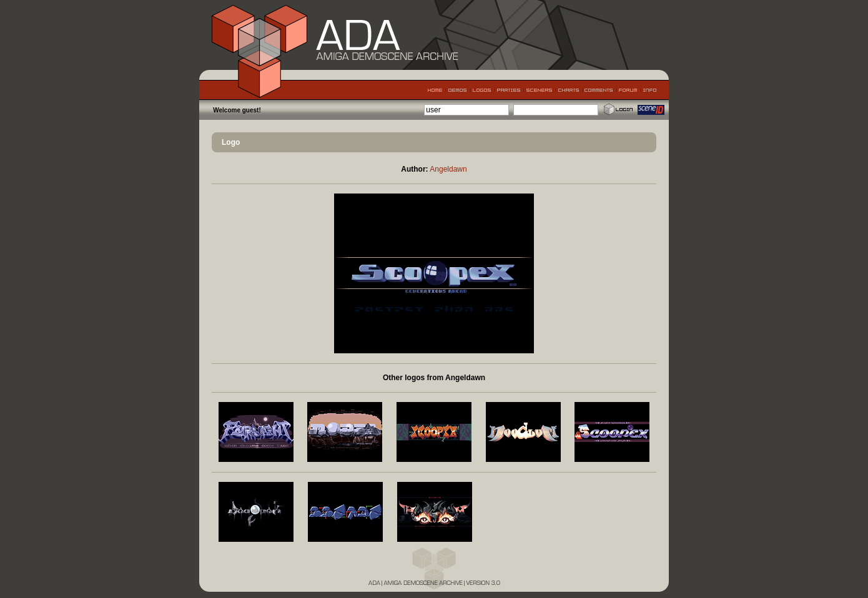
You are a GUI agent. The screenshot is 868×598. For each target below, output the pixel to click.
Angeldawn (448, 169)
